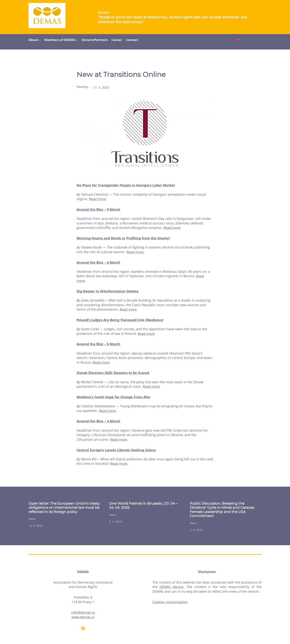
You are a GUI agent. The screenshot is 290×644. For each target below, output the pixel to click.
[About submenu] (40, 40)
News (32, 519)
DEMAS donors (172, 587)
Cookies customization (170, 602)
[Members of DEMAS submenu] (77, 40)
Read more (97, 199)
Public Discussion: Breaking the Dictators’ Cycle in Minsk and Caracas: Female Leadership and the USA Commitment (222, 510)
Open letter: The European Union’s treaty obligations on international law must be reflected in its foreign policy (64, 508)
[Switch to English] (239, 40)
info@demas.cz (83, 612)
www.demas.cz (83, 617)
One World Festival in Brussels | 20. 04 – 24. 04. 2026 (143, 506)
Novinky (82, 87)
